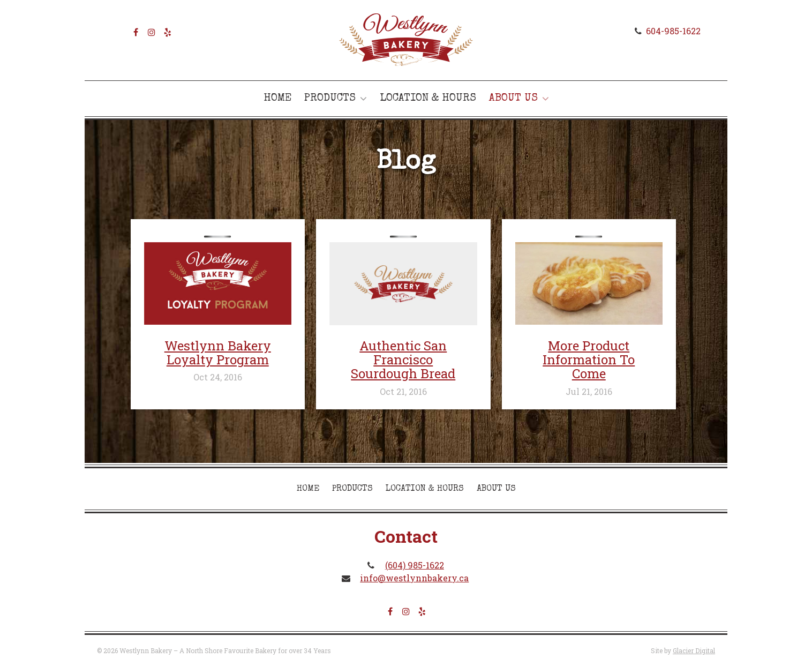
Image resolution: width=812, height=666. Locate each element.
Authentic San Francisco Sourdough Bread (403, 360)
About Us (513, 99)
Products (330, 99)
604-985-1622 (673, 31)
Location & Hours (428, 99)
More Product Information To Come (589, 360)
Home (277, 99)
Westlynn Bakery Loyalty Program (218, 353)
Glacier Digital (694, 650)
